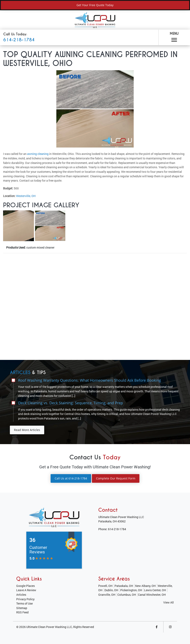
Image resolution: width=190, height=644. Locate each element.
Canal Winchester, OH (152, 595)
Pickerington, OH (131, 590)
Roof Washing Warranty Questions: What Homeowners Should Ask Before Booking (90, 380)
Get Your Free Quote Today (95, 5)
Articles (21, 595)
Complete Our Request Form (116, 478)
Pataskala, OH (124, 586)
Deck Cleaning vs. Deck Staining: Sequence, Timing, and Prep (71, 403)
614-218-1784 (19, 40)
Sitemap (22, 608)
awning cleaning (38, 154)
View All (169, 602)
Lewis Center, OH (155, 590)
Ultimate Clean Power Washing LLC (49, 627)
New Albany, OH (145, 586)
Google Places (25, 586)
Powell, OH (105, 586)
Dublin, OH (111, 590)
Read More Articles (27, 430)
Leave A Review (26, 590)
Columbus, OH (127, 595)
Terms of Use (24, 603)
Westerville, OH (26, 196)
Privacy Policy (25, 599)
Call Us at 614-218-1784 (71, 478)
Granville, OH (107, 595)
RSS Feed (22, 612)
